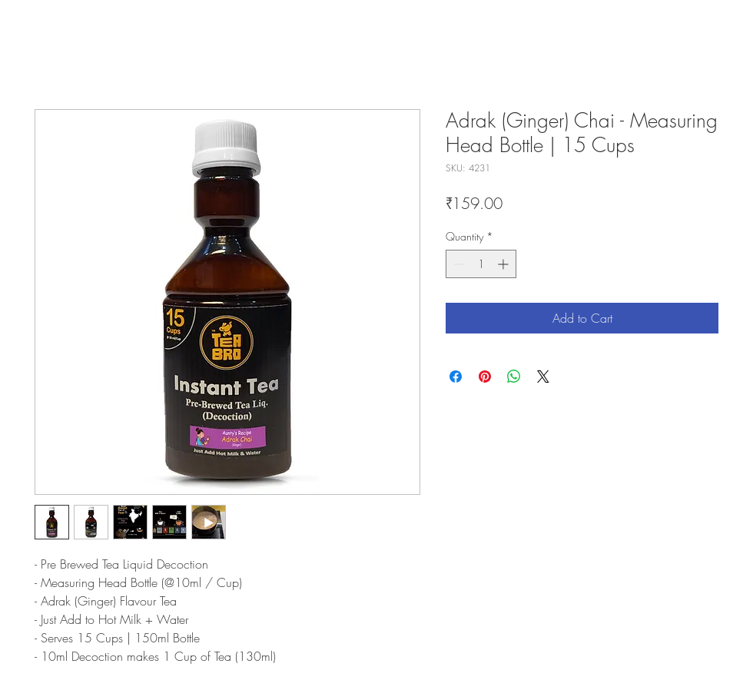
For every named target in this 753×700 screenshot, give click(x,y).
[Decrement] (458, 264)
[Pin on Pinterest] (485, 377)
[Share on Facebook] (456, 377)
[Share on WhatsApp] (514, 377)
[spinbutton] (481, 264)
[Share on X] (543, 377)
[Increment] (504, 264)
